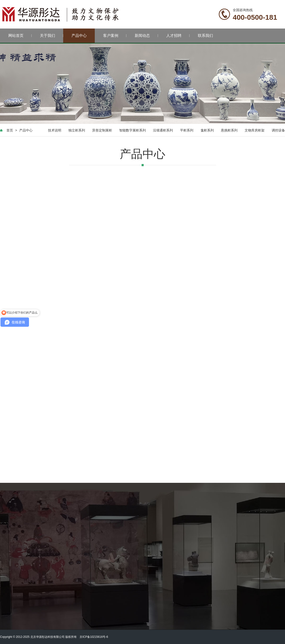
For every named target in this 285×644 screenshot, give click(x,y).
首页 (10, 130)
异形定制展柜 (102, 130)
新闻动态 (146, 36)
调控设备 (278, 130)
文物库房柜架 (255, 130)
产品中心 (79, 36)
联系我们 (205, 36)
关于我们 (52, 36)
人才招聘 (178, 36)
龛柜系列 (207, 130)
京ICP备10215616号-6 (94, 637)
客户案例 (115, 36)
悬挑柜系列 (229, 130)
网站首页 (20, 36)
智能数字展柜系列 (133, 130)
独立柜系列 (77, 130)
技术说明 (55, 130)
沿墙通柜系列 (163, 130)
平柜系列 (187, 130)
